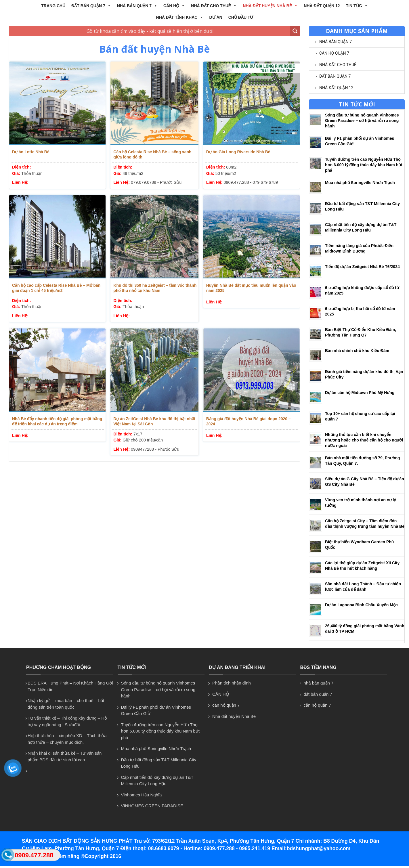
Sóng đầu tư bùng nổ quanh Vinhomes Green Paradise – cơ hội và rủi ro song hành (362, 121)
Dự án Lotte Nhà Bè (31, 152)
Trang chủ (53, 6)
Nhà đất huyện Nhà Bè (270, 6)
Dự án (216, 17)
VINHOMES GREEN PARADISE (152, 806)
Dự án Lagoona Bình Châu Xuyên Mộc (361, 605)
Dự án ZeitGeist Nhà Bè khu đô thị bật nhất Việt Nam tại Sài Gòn (154, 421)
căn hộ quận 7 (334, 53)
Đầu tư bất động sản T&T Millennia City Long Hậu (159, 763)
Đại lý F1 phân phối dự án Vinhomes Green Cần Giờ (156, 710)
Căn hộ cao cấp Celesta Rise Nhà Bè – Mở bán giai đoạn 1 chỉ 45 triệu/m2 (56, 288)
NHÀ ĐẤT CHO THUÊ (214, 6)
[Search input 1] (150, 31)
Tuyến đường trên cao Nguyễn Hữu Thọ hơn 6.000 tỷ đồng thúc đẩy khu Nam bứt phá (364, 165)
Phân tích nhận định (232, 683)
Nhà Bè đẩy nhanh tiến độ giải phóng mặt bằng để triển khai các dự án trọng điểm (57, 421)
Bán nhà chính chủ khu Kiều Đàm (357, 351)
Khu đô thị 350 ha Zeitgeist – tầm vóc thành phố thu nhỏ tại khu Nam (155, 288)
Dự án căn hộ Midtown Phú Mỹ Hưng (360, 393)
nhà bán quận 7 (137, 6)
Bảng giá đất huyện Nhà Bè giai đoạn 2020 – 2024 (249, 421)
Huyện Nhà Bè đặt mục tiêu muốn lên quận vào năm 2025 (251, 288)
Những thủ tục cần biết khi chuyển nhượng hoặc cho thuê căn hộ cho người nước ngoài (364, 440)
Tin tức (357, 6)
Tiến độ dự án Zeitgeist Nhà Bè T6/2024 (362, 267)
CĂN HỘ (174, 6)
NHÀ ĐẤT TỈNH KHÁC (180, 17)
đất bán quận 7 (91, 6)
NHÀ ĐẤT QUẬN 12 (322, 6)
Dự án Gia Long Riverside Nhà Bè (238, 152)
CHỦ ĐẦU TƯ (241, 17)
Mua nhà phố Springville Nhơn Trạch (360, 183)
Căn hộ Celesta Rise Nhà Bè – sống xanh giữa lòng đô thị (152, 154)
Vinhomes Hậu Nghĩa (142, 795)
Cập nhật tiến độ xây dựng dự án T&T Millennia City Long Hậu (157, 781)
